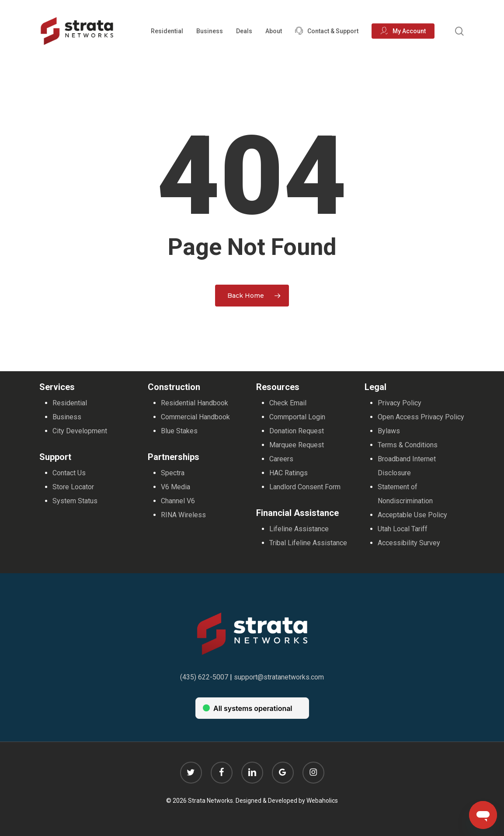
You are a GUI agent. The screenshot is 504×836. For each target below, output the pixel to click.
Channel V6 (178, 501)
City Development (80, 431)
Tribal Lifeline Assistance (308, 543)
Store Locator (73, 487)
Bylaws (389, 431)
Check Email (288, 403)
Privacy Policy (400, 403)
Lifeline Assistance (299, 529)
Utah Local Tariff (403, 529)
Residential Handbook (195, 403)
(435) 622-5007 (204, 677)
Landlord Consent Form (305, 487)
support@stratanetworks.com (279, 677)
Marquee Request (297, 445)
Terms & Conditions (408, 445)
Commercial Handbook (195, 417)
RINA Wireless (183, 515)
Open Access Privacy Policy (421, 417)
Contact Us (69, 473)
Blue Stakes (179, 431)
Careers (281, 459)
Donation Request (297, 431)
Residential (70, 403)
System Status (75, 501)
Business (67, 417)
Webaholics (322, 801)
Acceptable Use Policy (412, 515)
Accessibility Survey (409, 543)
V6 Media (176, 487)
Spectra (173, 473)
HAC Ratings (288, 473)
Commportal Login (297, 417)
